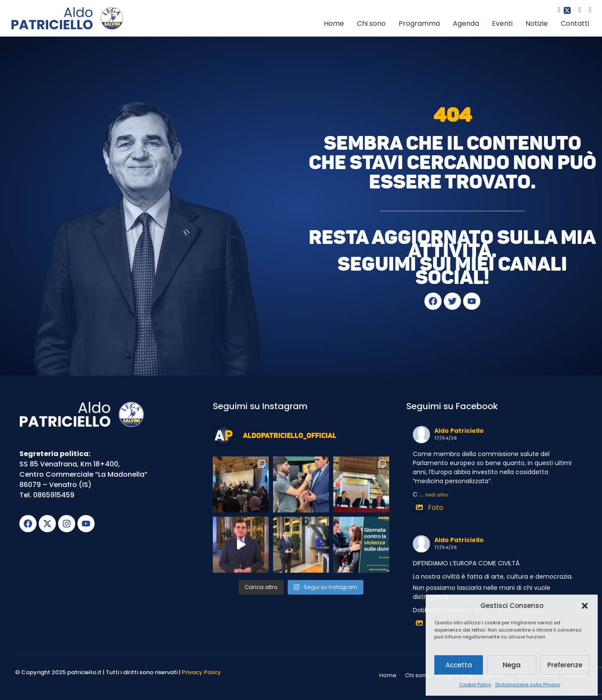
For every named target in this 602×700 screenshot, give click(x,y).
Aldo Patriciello (459, 431)
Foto (428, 507)
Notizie (537, 23)
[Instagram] (577, 11)
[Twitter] (566, 11)
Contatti (575, 23)
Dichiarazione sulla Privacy (528, 685)
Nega (512, 665)
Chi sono (371, 23)
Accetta (459, 665)
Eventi (502, 23)
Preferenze (565, 665)
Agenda (466, 23)
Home (334, 23)
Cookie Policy (475, 685)
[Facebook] (556, 11)
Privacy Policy (201, 672)
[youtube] (587, 11)
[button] (585, 606)
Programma (419, 23)
